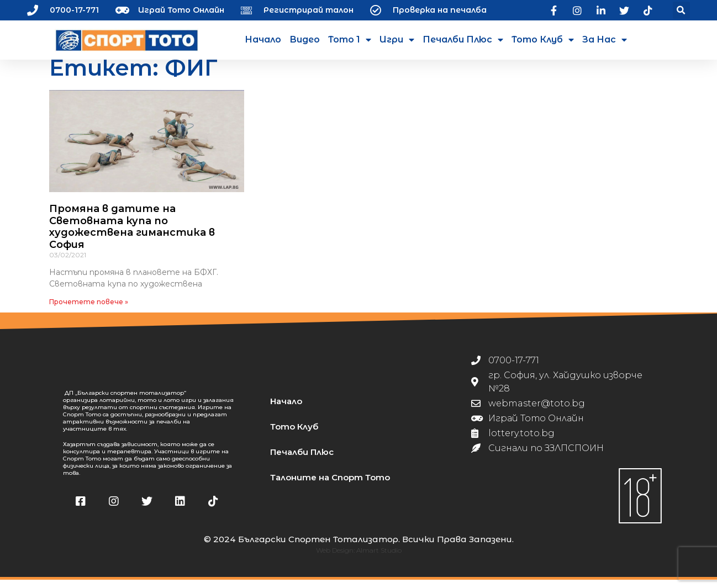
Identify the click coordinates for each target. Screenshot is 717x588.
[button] (681, 10)
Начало (263, 39)
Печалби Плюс (463, 40)
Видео (305, 39)
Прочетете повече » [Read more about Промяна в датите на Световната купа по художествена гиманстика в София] (89, 310)
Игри (397, 40)
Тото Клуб (543, 40)
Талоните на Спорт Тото (330, 486)
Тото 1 (350, 40)
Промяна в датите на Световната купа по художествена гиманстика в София (132, 235)
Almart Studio (379, 558)
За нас (605, 40)
